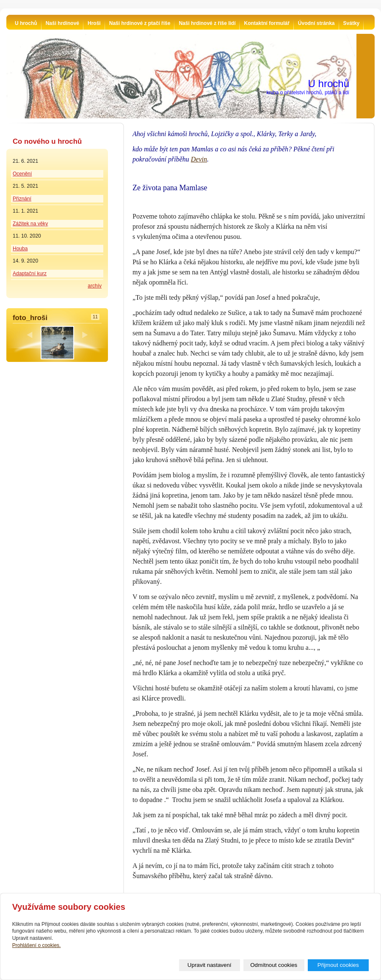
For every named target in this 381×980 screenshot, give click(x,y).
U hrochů (26, 23)
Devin (199, 159)
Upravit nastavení (210, 965)
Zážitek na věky (30, 224)
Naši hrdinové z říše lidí (207, 23)
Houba (20, 249)
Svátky (352, 23)
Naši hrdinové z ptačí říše (140, 23)
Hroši (94, 23)
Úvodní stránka (316, 23)
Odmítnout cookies (274, 965)
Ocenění (22, 174)
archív (95, 286)
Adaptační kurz (30, 274)
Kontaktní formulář (266, 23)
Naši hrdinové (62, 23)
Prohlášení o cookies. (37, 945)
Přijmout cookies (338, 965)
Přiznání (22, 199)
